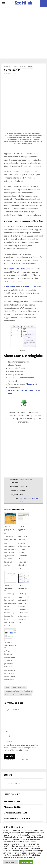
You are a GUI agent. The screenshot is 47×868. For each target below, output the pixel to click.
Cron (7, 688)
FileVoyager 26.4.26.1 (13, 807)
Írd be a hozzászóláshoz (16, 760)
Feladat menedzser (19, 688)
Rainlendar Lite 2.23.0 (9, 530)
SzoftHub (24, 3)
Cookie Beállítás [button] (10, 862)
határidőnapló (27, 691)
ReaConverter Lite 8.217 (14, 801)
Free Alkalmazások (12, 691)
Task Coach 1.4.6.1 (22, 530)
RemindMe (10, 287)
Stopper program (24, 695)
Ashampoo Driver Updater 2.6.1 (17, 818)
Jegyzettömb (10, 695)
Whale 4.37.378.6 (10, 645)
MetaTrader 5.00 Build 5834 (15, 813)
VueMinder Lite (29, 287)
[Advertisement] (23, 33)
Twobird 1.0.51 (9, 588)
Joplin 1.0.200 (22, 588)
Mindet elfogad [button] (26, 862)
